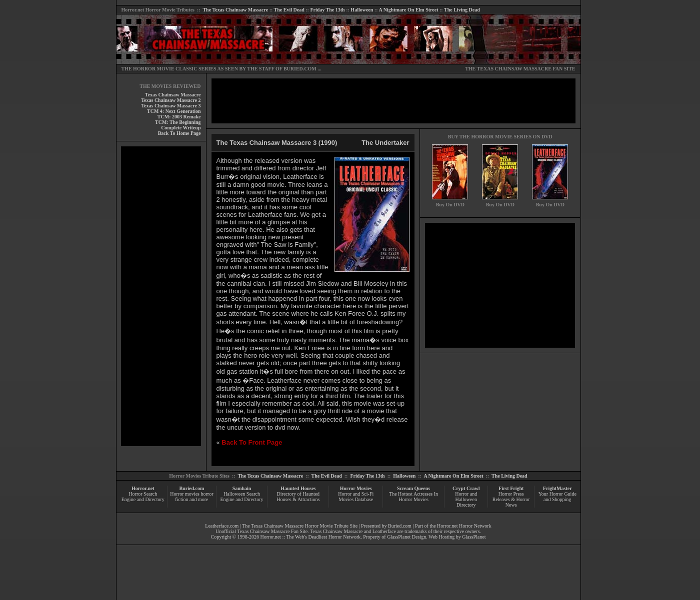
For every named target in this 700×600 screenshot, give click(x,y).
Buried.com (192, 488)
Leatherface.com (222, 526)
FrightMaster (557, 488)
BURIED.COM (300, 69)
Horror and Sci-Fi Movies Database (356, 497)
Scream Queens (413, 488)
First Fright (511, 488)
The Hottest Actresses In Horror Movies (413, 497)
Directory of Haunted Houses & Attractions (298, 497)
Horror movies (185, 494)
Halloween (362, 10)
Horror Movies (356, 488)
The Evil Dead (289, 10)
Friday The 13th (327, 10)
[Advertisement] (161, 296)
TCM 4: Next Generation (174, 111)
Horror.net (133, 10)
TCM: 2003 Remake (179, 117)
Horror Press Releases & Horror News (511, 499)
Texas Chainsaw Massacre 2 (171, 100)
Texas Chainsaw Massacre (173, 95)
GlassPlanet (474, 537)
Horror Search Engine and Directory (143, 497)
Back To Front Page (252, 442)
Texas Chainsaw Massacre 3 (171, 106)
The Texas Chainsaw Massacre (235, 10)
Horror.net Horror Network (464, 526)
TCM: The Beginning (178, 122)
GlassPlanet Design (406, 537)
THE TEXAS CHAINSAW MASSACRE (508, 69)
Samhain (242, 488)
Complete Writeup (181, 128)
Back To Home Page (179, 133)
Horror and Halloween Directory (466, 499)
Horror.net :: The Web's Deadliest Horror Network (311, 537)
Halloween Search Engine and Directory (241, 497)
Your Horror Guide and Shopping (557, 497)
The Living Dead (462, 10)
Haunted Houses (298, 488)
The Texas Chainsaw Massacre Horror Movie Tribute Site (300, 526)
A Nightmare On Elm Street (408, 10)
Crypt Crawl (466, 488)
